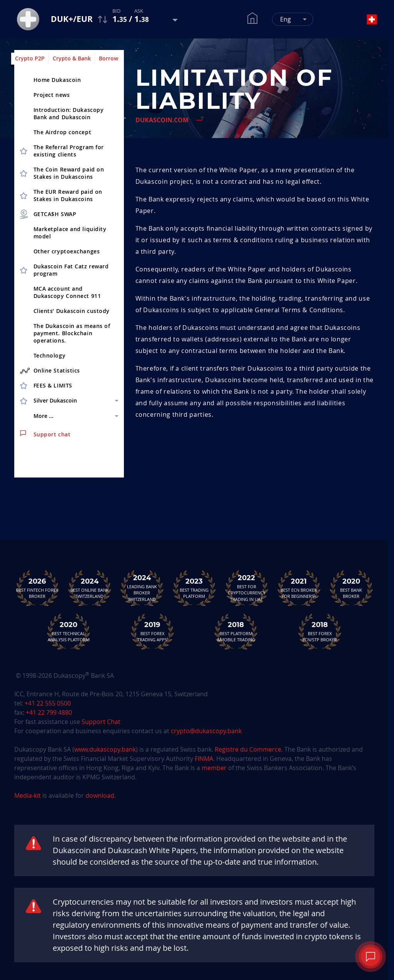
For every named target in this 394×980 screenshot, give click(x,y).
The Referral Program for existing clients (69, 151)
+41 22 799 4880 (49, 712)
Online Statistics (50, 371)
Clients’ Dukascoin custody (72, 311)
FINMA (204, 759)
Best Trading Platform (194, 588)
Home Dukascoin (57, 80)
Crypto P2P (30, 58)
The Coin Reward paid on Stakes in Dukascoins (69, 173)
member (214, 768)
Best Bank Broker (351, 588)
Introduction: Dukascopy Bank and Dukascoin (69, 113)
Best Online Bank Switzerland (90, 588)
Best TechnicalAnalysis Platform (68, 631)
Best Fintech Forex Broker (37, 588)
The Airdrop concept (63, 132)
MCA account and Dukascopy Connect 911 (67, 292)
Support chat (45, 434)
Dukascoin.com (162, 120)
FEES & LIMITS (53, 385)
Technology (50, 355)
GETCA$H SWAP (48, 214)
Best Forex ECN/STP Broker (320, 631)
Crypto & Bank (72, 58)
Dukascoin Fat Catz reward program (71, 270)
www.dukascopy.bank (105, 749)
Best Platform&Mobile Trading (236, 631)
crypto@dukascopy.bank (206, 731)
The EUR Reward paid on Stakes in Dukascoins (68, 195)
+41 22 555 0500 (48, 703)
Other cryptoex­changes (67, 251)
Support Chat (101, 722)
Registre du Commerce (248, 749)
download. (101, 795)
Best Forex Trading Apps (152, 631)
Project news (52, 95)
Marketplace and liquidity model (70, 233)
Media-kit (28, 795)
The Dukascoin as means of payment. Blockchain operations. (72, 333)
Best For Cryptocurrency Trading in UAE (247, 588)
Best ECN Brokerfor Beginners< (299, 588)
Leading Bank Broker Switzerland (142, 588)
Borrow (109, 58)
